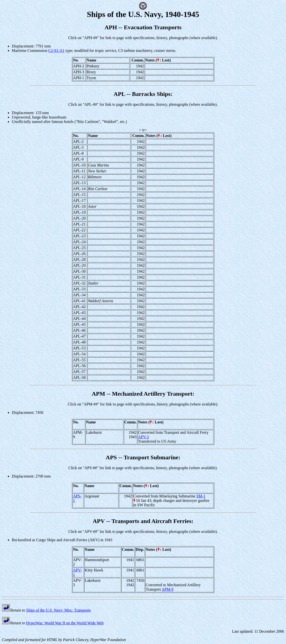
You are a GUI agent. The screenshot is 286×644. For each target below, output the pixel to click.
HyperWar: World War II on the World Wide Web (65, 623)
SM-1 (201, 496)
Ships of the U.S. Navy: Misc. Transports (58, 610)
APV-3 (143, 437)
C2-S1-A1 (56, 51)
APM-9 (168, 589)
